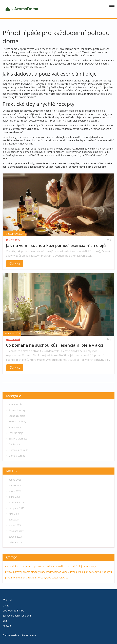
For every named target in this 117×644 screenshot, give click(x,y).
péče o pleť (82, 572)
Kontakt (7, 626)
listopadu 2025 (15, 508)
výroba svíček (51, 578)
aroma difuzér (60, 566)
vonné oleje (90, 566)
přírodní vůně (12, 578)
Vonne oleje (14, 427)
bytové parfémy (14, 572)
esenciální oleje (14, 566)
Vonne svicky (14, 404)
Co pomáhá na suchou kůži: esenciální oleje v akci (55, 345)
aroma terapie (28, 578)
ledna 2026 (13, 497)
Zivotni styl (13, 444)
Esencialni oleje (16, 416)
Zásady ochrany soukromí (17, 616)
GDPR (6, 621)
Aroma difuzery (16, 410)
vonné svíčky (45, 566)
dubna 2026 (14, 480)
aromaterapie (30, 566)
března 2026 (14, 485)
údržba (72, 572)
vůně (43, 572)
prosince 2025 (15, 502)
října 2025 (13, 514)
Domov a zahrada (17, 450)
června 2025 (14, 537)
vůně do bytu (105, 572)
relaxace (64, 578)
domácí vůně (60, 572)
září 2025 (12, 520)
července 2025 (15, 531)
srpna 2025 (13, 525)
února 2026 (14, 491)
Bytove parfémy (16, 421)
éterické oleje (76, 566)
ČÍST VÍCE (15, 264)
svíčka (40, 578)
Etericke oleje (15, 433)
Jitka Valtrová (13, 240)
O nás (6, 606)
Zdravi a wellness (17, 439)
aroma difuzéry (31, 572)
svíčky (49, 572)
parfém (93, 572)
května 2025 (14, 542)
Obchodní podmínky (13, 611)
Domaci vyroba (16, 456)
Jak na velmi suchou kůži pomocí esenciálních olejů (56, 245)
